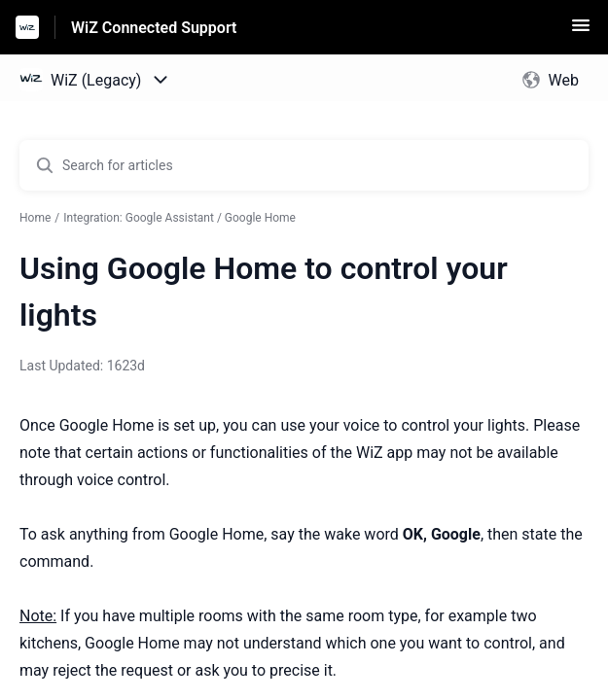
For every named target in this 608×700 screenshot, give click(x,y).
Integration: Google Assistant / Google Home (179, 218)
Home (35, 218)
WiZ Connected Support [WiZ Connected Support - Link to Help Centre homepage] (154, 28)
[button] (581, 32)
